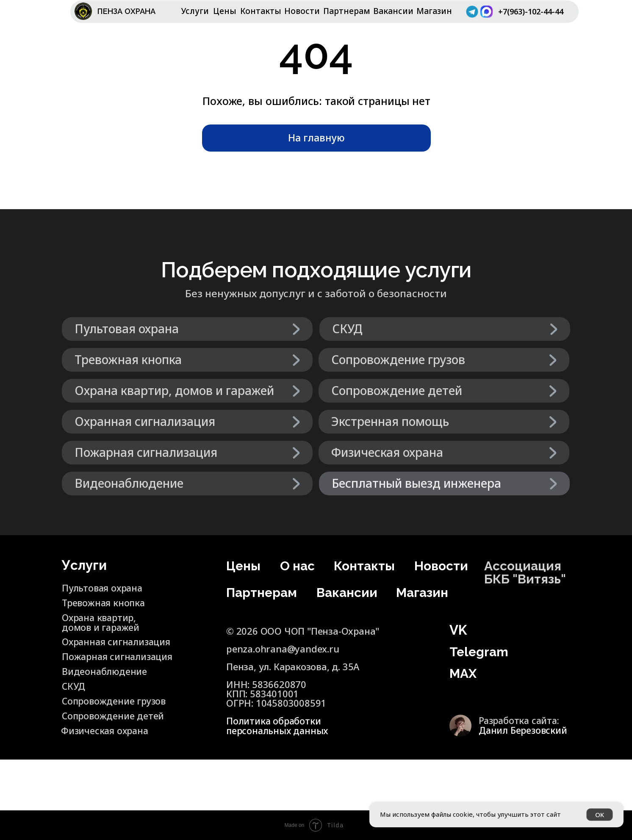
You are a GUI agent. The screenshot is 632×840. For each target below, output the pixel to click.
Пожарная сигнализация (94, 661)
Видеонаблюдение (105, 671)
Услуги (195, 11)
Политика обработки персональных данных (278, 726)
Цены (225, 11)
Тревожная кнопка (105, 602)
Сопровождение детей (99, 720)
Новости (302, 11)
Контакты (261, 11)
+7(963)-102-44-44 (529, 16)
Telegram (480, 652)
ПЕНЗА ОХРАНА (130, 11)
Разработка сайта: (524, 725)
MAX (464, 673)
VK (458, 630)
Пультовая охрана (104, 588)
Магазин (434, 11)
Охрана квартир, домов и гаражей (102, 622)
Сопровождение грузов (115, 701)
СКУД (74, 686)
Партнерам (347, 11)
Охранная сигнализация (118, 641)
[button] (444, 484)
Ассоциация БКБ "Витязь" (527, 572)
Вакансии (393, 11)
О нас (298, 566)
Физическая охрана (106, 730)
